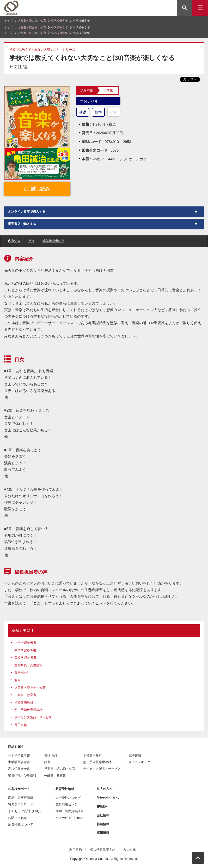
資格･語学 (21, 673)
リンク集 (130, 850)
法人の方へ (105, 789)
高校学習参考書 (25, 658)
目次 (32, 241)
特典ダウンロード (21, 804)
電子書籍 (21, 725)
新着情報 (103, 824)
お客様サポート (19, 789)
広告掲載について (21, 824)
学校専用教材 (24, 703)
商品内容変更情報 (21, 798)
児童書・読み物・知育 (32, 21)
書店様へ (103, 806)
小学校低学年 (59, 21)
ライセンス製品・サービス (33, 717)
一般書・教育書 (25, 695)
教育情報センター (68, 804)
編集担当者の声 (53, 241)
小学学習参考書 (25, 643)
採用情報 (103, 833)
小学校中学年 (59, 27)
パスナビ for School (69, 818)
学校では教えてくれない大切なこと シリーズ (42, 50)
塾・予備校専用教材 (28, 710)
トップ (8, 21)
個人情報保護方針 (103, 850)
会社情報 (103, 815)
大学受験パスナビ (68, 798)
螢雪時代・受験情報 (28, 665)
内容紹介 (14, 241)
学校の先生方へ (108, 798)
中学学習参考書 (25, 650)
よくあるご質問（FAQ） (25, 811)
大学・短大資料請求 (70, 811)
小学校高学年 (59, 33)
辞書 (17, 680)
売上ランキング (139, 762)
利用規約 (76, 850)
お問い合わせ (17, 818)
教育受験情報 (65, 789)
